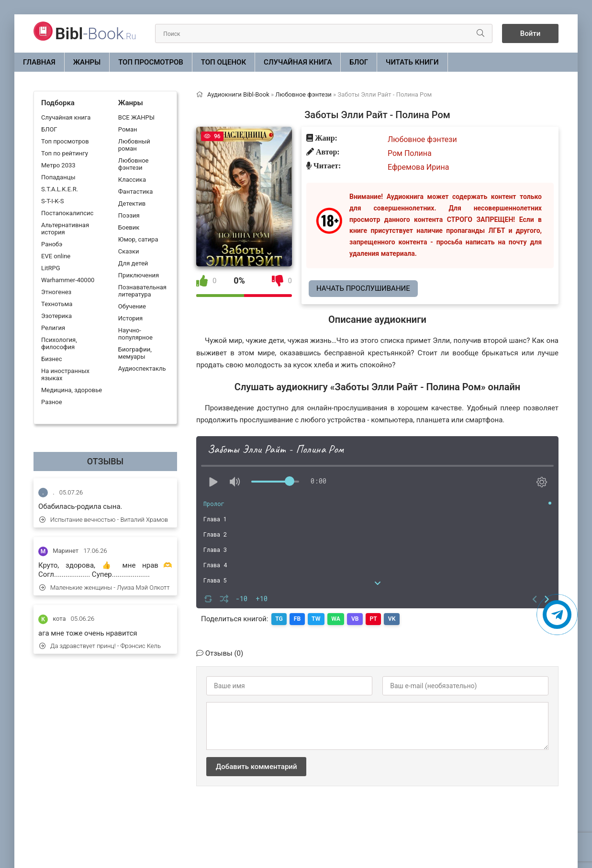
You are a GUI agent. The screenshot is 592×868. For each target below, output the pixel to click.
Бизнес (52, 359)
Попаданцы (58, 177)
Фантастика (135, 192)
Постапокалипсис (67, 213)
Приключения (139, 275)
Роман (128, 129)
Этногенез (56, 292)
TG (280, 619)
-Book (95, 33)
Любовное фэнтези (134, 164)
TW (319, 619)
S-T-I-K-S (52, 201)
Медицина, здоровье (72, 390)
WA (340, 619)
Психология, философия (59, 343)
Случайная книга (298, 62)
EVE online (56, 256)
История (130, 318)
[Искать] (478, 33)
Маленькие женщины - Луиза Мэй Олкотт (104, 588)
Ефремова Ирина (418, 167)
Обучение (132, 306)
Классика (132, 180)
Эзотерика (56, 316)
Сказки (129, 251)
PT (381, 619)
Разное (52, 402)
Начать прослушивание (363, 288)
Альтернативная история (65, 229)
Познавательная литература (142, 291)
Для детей (133, 263)
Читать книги (412, 62)
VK (400, 619)
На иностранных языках (65, 374)
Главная (39, 62)
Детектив (132, 203)
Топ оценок (223, 62)
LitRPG (50, 268)
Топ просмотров (151, 62)
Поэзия (129, 215)
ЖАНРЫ (87, 62)
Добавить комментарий (256, 766)
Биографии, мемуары (135, 353)
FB (299, 619)
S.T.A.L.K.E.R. (60, 189)
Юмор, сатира (138, 239)
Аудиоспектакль (142, 368)
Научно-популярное (135, 334)
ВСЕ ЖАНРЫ (136, 117)
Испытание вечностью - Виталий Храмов (104, 520)
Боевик (129, 227)
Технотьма (57, 304)
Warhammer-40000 (68, 280)
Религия (53, 328)
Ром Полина (410, 153)
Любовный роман (134, 145)
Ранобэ (52, 244)
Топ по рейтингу (65, 153)
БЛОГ (359, 62)
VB (361, 619)
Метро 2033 (58, 165)
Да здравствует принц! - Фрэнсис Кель (100, 646)
